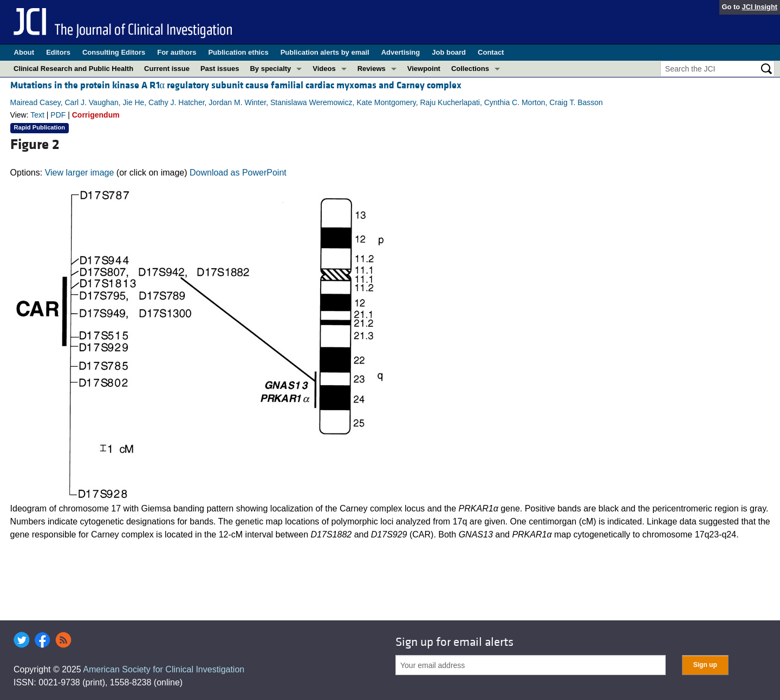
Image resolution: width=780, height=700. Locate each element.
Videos (324, 69)
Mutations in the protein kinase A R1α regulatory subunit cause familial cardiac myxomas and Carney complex (236, 85)
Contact (491, 52)
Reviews (372, 69)
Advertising (401, 52)
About (24, 52)
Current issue (167, 69)
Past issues (220, 69)
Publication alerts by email (325, 52)
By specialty (270, 69)
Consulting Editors (114, 52)
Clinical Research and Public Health (73, 69)
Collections (470, 69)
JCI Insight (760, 7)
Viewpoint (424, 69)
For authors (177, 52)
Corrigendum (96, 115)
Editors (58, 52)
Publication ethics (238, 52)
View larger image (80, 173)
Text (37, 115)
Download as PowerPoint (238, 173)
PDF (58, 115)
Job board (449, 52)
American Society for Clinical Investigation (164, 669)
